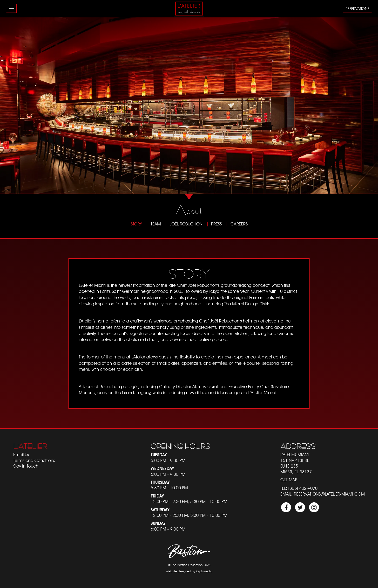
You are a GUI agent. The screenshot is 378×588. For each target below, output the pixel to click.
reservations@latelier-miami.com (329, 494)
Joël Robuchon (186, 224)
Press (216, 224)
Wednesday (162, 468)
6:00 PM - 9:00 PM (168, 529)
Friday (157, 496)
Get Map (289, 480)
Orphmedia (204, 571)
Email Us (21, 455)
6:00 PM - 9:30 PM (168, 460)
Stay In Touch (26, 466)
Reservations (357, 9)
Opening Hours (180, 446)
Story (136, 224)
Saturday (160, 510)
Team (156, 224)
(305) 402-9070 (303, 488)
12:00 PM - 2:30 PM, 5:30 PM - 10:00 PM (189, 501)
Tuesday (159, 455)
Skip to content (17, 22)
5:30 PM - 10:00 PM (169, 488)
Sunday (158, 523)
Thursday (160, 482)
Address (298, 446)
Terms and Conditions (34, 460)
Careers (239, 224)
